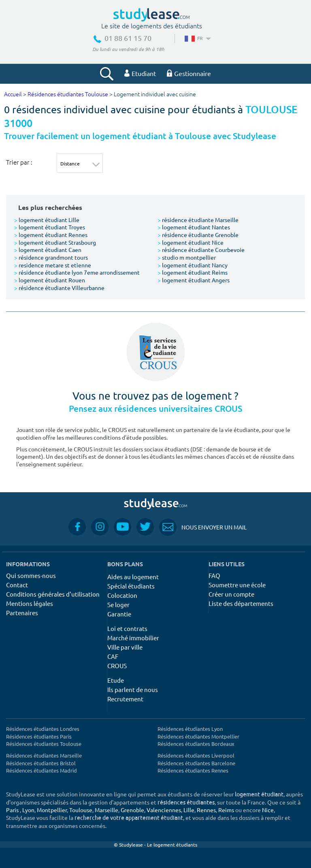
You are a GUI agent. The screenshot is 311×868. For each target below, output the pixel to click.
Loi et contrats (127, 628)
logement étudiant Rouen (50, 280)
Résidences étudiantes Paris (39, 736)
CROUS (117, 666)
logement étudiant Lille (47, 220)
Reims (226, 810)
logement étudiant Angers (194, 280)
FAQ (214, 575)
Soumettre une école (237, 585)
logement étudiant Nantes (194, 227)
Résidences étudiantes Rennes (193, 770)
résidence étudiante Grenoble (198, 235)
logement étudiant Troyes (50, 227)
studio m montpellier (187, 257)
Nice (268, 810)
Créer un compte (231, 594)
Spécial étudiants (131, 586)
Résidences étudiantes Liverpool (196, 755)
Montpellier (52, 810)
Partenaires (22, 613)
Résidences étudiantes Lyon (190, 729)
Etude (116, 680)
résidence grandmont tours (51, 257)
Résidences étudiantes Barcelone (196, 763)
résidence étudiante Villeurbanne (59, 288)
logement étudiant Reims (193, 272)
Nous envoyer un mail (203, 527)
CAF (113, 656)
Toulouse (81, 810)
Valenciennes (164, 810)
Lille (189, 810)
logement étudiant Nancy (193, 265)
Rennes (206, 810)
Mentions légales (30, 603)
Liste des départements (241, 603)
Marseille (107, 810)
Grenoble (132, 810)
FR (197, 38)
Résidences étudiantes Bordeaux (196, 744)
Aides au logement (133, 577)
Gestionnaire (189, 73)
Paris (12, 810)
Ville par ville (125, 647)
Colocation (122, 595)
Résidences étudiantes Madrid (42, 770)
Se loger (118, 604)
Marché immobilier (133, 638)
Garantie (119, 614)
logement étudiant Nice (191, 242)
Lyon (28, 810)
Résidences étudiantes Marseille (44, 755)
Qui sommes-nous (31, 575)
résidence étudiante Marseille (198, 220)
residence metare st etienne (53, 265)
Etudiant (140, 73)
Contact (17, 585)
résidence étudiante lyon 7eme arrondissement (77, 272)
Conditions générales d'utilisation (53, 594)
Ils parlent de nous (133, 689)
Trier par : (19, 162)
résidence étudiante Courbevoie (201, 250)
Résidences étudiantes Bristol (41, 763)
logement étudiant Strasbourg (55, 242)
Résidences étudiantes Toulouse (68, 94)
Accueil (13, 94)
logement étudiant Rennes (51, 235)
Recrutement (125, 699)
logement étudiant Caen (48, 250)
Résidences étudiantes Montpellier (198, 736)
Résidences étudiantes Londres (43, 729)
